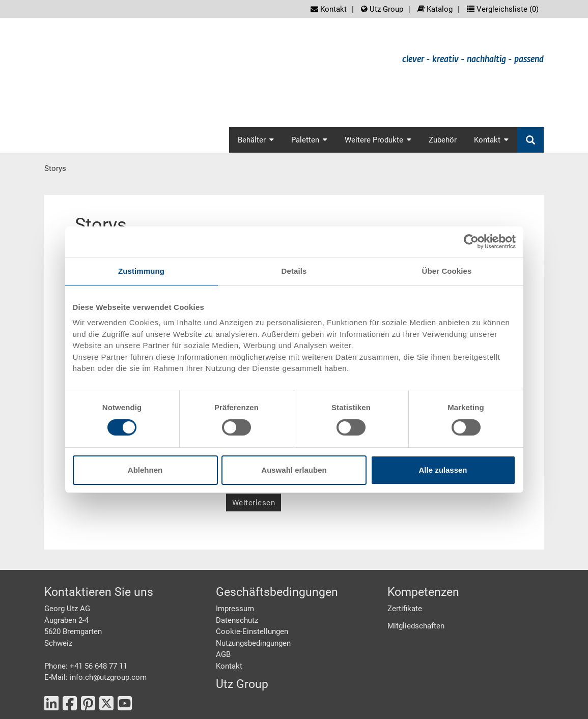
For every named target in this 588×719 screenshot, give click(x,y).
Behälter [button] (256, 140)
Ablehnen (145, 470)
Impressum (235, 609)
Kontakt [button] (491, 140)
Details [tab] (294, 270)
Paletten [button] (309, 140)
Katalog (435, 9)
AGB (223, 654)
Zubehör (443, 140)
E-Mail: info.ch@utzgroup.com (95, 677)
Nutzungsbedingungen (253, 643)
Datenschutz (237, 620)
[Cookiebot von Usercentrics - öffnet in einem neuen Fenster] (471, 241)
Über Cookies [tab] (447, 270)
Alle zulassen (443, 470)
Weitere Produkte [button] (378, 140)
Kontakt (329, 9)
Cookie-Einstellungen (252, 631)
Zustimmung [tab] (141, 270)
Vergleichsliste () (503, 9)
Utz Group (382, 9)
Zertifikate (405, 609)
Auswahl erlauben (294, 470)
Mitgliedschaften (416, 626)
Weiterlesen (254, 503)
